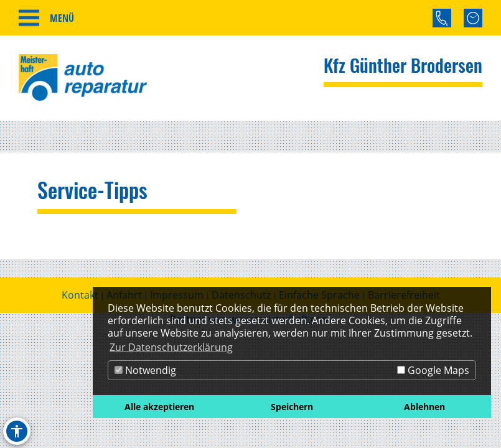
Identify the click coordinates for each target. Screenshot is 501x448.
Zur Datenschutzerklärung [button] (171, 347)
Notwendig (145, 370)
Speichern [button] (292, 407)
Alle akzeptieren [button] (159, 407)
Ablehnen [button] (424, 407)
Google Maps (433, 370)
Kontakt (80, 295)
